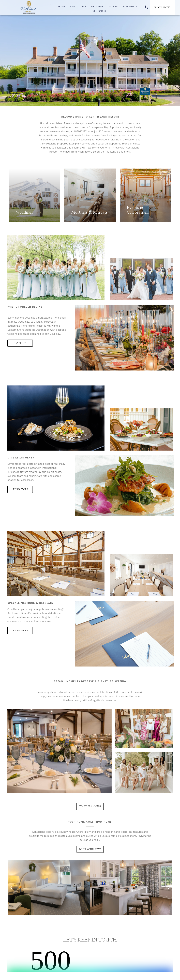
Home (62, 7)
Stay (73, 7)
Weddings (98, 7)
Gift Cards (99, 11)
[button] (11, 888)
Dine (84, 7)
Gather (114, 7)
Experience (130, 7)
